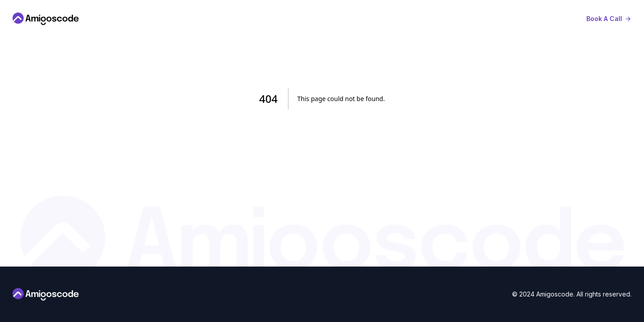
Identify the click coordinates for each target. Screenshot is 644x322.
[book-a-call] (609, 19)
